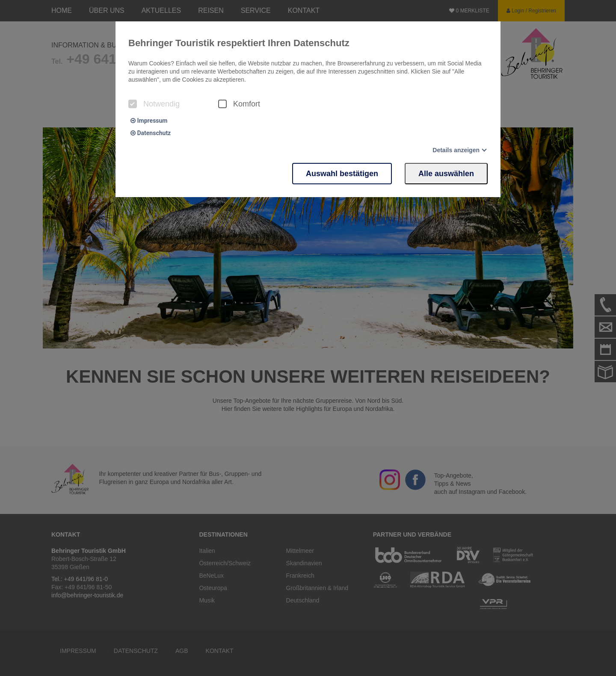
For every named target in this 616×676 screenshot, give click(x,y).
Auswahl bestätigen (342, 174)
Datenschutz (151, 133)
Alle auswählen (446, 174)
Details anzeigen (456, 150)
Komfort (239, 104)
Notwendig (154, 104)
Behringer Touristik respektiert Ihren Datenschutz (239, 43)
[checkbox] (133, 104)
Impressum (149, 121)
